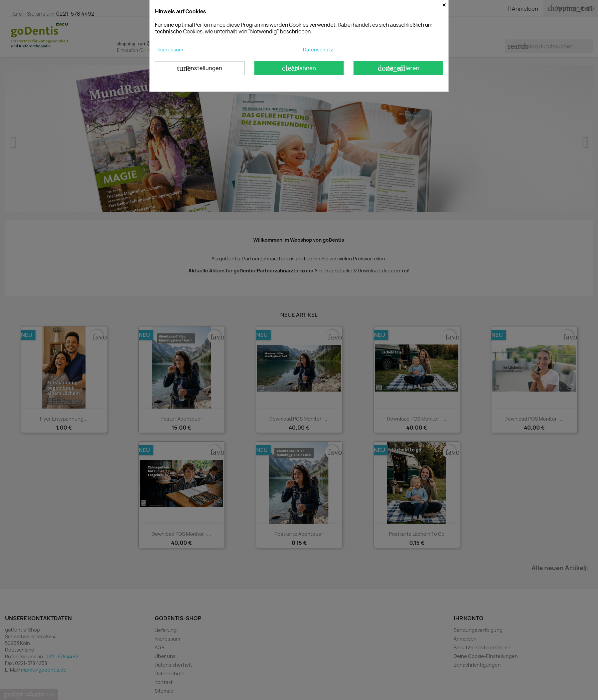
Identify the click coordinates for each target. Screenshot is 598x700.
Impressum (170, 50)
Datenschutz (318, 50)
